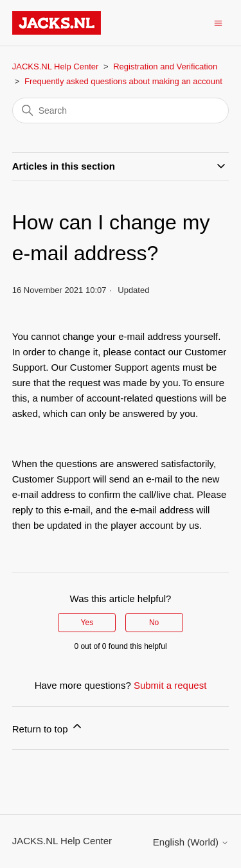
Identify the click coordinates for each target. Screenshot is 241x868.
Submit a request (170, 685)
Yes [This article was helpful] (87, 623)
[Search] (121, 111)
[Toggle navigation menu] (218, 22)
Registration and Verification (165, 66)
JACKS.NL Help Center (56, 66)
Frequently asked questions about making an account (123, 81)
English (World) (191, 842)
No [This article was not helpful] (154, 623)
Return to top (48, 727)
